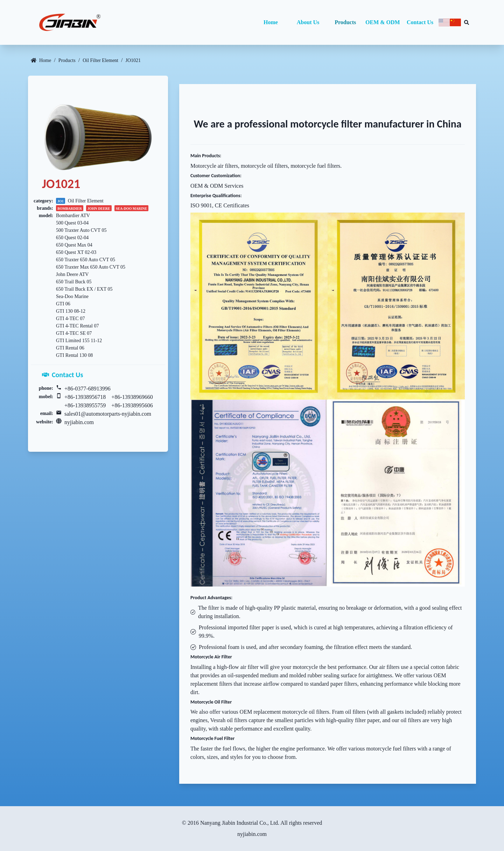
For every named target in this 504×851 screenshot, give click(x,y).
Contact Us (420, 22)
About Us (308, 22)
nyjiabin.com (79, 422)
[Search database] (467, 22)
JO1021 (133, 60)
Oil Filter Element (100, 60)
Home (271, 22)
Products (345, 22)
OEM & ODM (383, 22)
